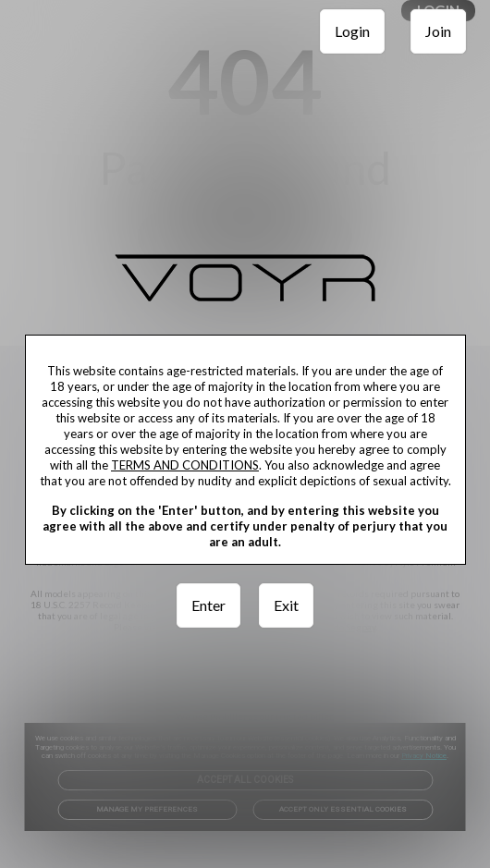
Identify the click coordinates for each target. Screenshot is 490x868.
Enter (208, 605)
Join (438, 31)
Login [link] (352, 31)
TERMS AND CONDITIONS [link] (185, 465)
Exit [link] (286, 605)
